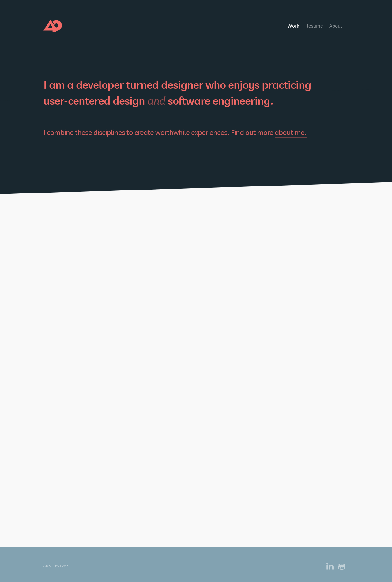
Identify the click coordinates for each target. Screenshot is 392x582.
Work (293, 25)
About (336, 25)
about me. (291, 133)
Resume (314, 25)
